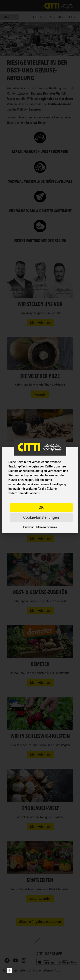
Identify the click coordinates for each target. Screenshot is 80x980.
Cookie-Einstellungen (41, 517)
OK (41, 507)
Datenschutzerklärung (46, 527)
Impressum (29, 527)
